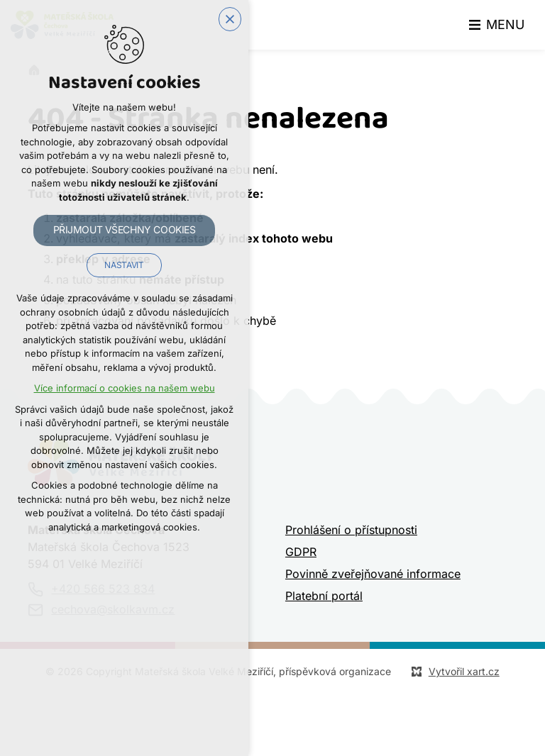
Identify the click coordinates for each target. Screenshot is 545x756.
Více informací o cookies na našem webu (125, 388)
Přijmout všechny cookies (125, 230)
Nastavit (124, 265)
